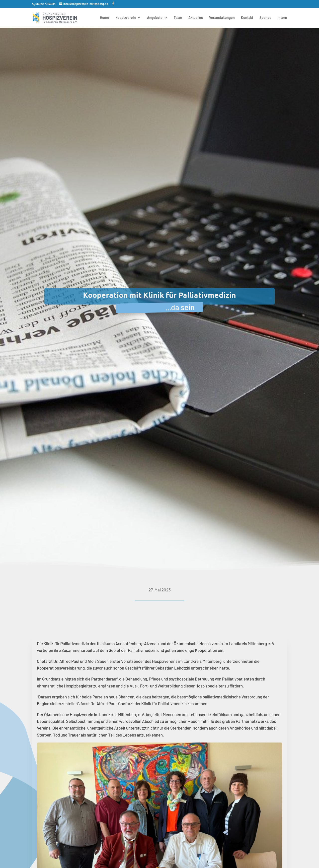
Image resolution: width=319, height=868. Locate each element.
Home (105, 18)
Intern (282, 18)
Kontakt (247, 18)
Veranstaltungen (222, 18)
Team (178, 18)
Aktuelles (196, 18)
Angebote (155, 18)
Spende (265, 18)
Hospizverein (126, 18)
